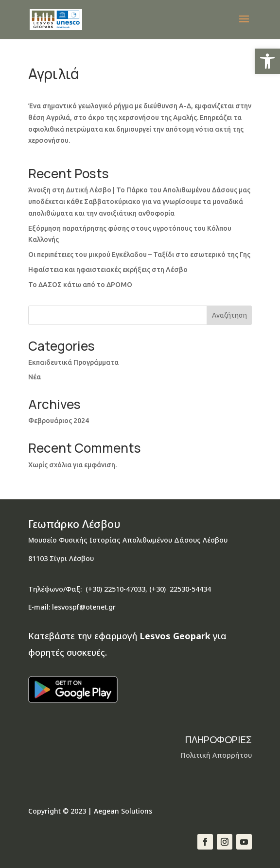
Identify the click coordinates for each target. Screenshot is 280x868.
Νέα (35, 377)
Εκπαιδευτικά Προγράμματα (73, 362)
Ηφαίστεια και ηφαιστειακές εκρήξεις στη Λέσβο (108, 270)
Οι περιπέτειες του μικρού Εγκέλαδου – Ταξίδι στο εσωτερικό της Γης (139, 255)
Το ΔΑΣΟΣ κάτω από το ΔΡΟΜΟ (80, 285)
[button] (267, 61)
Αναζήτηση (229, 315)
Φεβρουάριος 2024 (59, 421)
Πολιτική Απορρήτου (216, 755)
